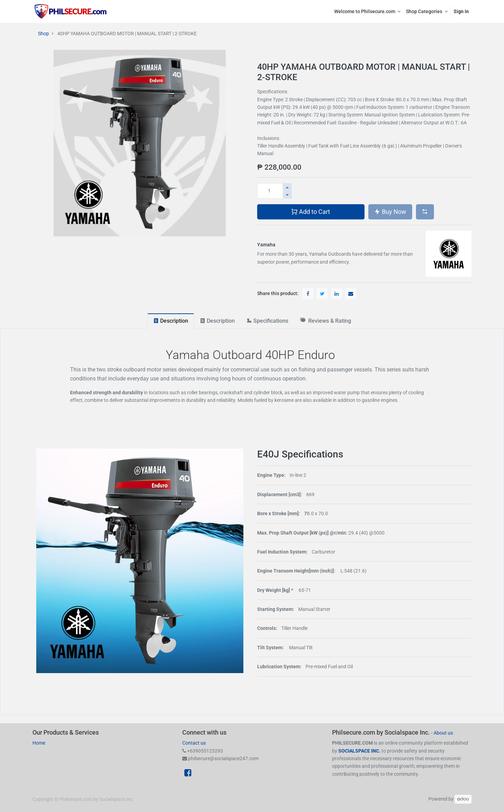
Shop (43, 34)
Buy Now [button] (390, 211)
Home (39, 743)
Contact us (194, 743)
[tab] (171, 321)
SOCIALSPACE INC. (360, 751)
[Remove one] (287, 195)
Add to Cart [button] (311, 211)
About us (443, 733)
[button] (425, 212)
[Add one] (287, 187)
